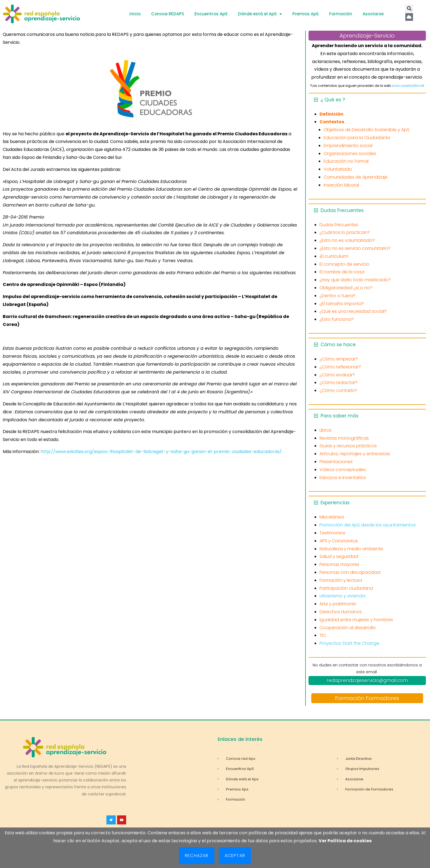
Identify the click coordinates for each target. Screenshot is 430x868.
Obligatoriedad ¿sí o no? (346, 288)
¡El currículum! (334, 256)
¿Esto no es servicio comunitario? (355, 248)
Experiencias (335, 503)
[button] (409, 8)
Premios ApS (305, 14)
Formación (341, 14)
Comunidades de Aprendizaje (356, 177)
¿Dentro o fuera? (337, 296)
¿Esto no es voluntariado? (347, 240)
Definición (331, 114)
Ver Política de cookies (345, 841)
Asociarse (373, 14)
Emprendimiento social (348, 146)
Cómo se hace (338, 345)
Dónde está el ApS (260, 14)
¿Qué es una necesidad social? (353, 311)
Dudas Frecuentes (342, 210)
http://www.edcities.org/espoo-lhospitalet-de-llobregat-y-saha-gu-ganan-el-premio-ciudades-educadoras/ (161, 452)
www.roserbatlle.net (408, 86)
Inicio (135, 14)
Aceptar (235, 856)
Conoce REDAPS (168, 14)
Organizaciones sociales (350, 154)
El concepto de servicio (344, 264)
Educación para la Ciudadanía (357, 138)
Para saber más (340, 416)
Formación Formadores (367, 698)
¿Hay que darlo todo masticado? (355, 280)
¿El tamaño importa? (342, 304)
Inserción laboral (341, 185)
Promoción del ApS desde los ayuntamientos (368, 525)
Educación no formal (346, 161)
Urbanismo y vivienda (342, 596)
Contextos (332, 122)
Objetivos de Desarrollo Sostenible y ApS (367, 130)
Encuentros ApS (211, 14)
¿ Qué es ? (333, 100)
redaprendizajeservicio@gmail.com (367, 680)
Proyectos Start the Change (349, 643)
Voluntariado (338, 169)
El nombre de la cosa (342, 272)
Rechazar (197, 856)
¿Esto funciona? (337, 319)
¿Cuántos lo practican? (345, 232)
